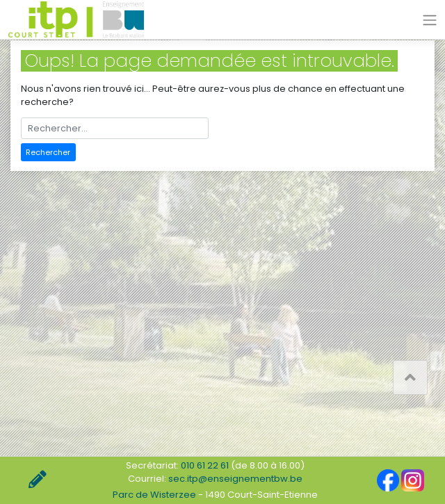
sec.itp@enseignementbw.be (235, 479)
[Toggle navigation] (430, 20)
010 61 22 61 (205, 465)
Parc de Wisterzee (154, 495)
